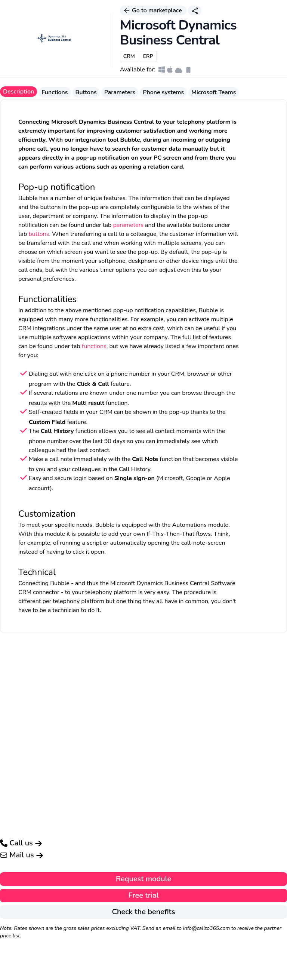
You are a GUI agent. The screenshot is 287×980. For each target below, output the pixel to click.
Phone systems (163, 92)
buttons (39, 234)
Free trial (143, 895)
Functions (55, 92)
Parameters (120, 92)
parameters (128, 225)
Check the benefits (143, 912)
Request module (144, 879)
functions (94, 346)
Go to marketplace (153, 10)
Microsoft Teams (214, 92)
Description (18, 92)
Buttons (86, 92)
